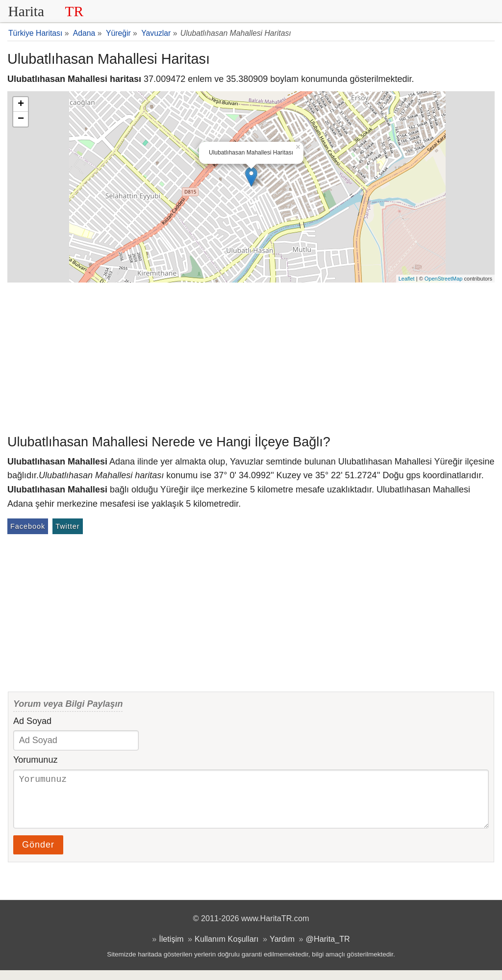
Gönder (38, 854)
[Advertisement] (251, 356)
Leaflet (407, 279)
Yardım (282, 949)
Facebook (28, 526)
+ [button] (21, 104)
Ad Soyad (32, 721)
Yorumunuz (35, 760)
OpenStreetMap (444, 279)
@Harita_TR (328, 949)
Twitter (67, 526)
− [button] (21, 119)
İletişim (171, 949)
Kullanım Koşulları (226, 949)
